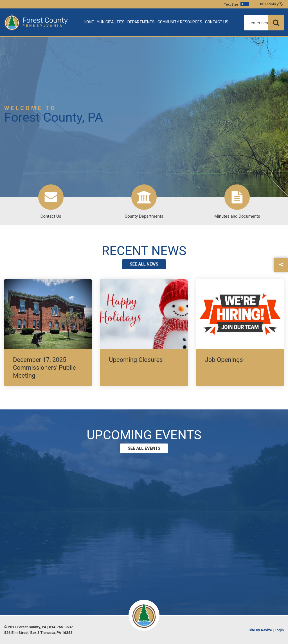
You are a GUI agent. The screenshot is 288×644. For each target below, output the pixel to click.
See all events (144, 448)
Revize (266, 630)
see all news (144, 264)
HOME (89, 22)
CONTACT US (217, 22)
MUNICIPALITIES (111, 22)
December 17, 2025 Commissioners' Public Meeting (44, 368)
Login (279, 630)
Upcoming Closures (136, 360)
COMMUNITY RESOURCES (180, 22)
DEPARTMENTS (141, 22)
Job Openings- (225, 360)
